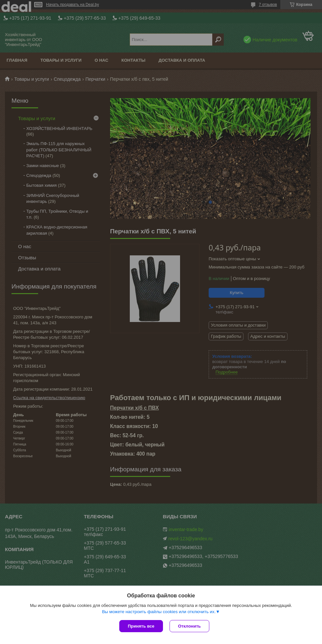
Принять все (141, 626)
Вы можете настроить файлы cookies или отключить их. (159, 612)
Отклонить (189, 626)
